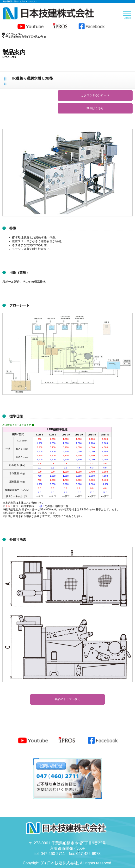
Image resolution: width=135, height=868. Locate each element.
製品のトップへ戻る (67, 699)
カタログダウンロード (95, 95)
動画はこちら (95, 108)
